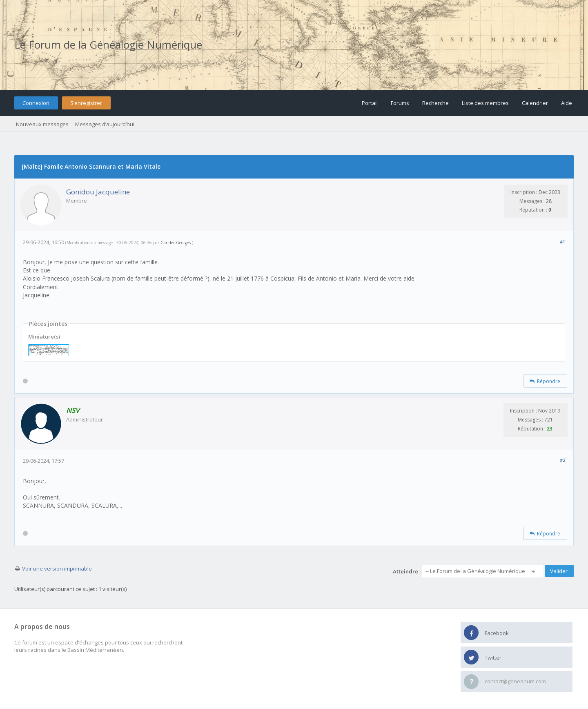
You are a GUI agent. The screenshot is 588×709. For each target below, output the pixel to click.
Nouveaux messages (42, 124)
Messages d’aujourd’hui (105, 124)
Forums (400, 103)
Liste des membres (485, 103)
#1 (562, 242)
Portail (370, 103)
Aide (567, 103)
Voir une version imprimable (57, 569)
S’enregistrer (86, 103)
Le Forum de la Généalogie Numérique (108, 45)
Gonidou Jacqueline (98, 192)
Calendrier (535, 103)
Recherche (435, 103)
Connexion (36, 103)
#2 (562, 460)
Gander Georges (176, 243)
